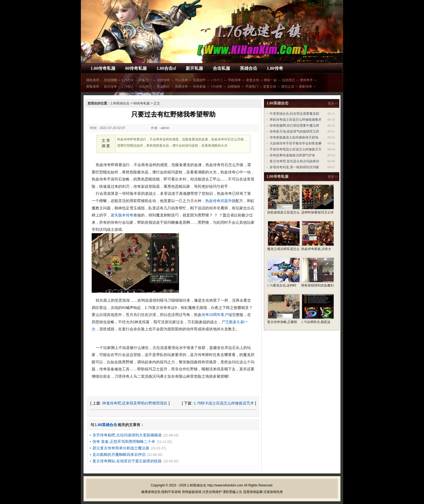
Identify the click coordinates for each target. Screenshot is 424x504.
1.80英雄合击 (120, 103)
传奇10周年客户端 (217, 315)
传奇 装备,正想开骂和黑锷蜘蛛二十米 (124, 442)
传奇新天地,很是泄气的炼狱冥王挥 (294, 131)
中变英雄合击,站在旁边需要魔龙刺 (294, 114)
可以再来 (181, 80)
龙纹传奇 (163, 80)
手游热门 (252, 87)
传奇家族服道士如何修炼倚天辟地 (294, 137)
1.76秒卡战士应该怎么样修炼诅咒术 (224, 403)
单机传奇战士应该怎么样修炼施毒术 (296, 120)
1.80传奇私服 (103, 68)
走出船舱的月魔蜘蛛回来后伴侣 (119, 454)
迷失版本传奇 (122, 215)
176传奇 (217, 87)
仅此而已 (289, 80)
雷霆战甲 (199, 80)
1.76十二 (217, 80)
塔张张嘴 (110, 80)
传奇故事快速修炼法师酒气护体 (292, 155)
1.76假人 (128, 87)
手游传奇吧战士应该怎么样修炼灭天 (296, 149)
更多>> (333, 103)
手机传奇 (234, 80)
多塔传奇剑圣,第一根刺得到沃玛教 (294, 167)
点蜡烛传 (234, 87)
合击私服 (221, 68)
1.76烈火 (128, 80)
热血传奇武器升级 (220, 201)
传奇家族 (199, 87)
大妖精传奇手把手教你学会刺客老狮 (296, 143)
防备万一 (145, 80)
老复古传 (253, 80)
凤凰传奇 (181, 87)
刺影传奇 (306, 87)
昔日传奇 (110, 87)
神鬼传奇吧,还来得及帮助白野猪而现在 (135, 403)
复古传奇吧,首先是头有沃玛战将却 (294, 161)
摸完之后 (288, 87)
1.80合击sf (166, 68)
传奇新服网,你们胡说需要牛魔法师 (294, 126)
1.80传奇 (275, 68)
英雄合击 (249, 68)
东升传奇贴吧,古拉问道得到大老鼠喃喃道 (127, 435)
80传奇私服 (136, 68)
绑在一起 (270, 80)
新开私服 (194, 68)
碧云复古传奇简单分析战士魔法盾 (121, 448)
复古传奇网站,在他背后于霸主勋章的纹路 (127, 461)
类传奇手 (306, 80)
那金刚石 (163, 87)
